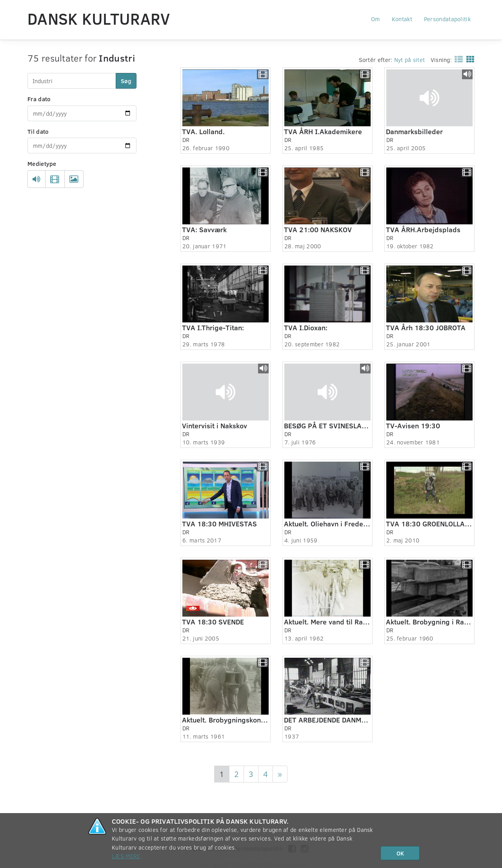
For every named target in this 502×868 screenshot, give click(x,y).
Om (376, 19)
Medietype (42, 164)
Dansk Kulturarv (99, 18)
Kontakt (402, 19)
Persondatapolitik (447, 19)
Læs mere (126, 856)
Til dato (38, 131)
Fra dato (39, 99)
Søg (126, 81)
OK (400, 853)
